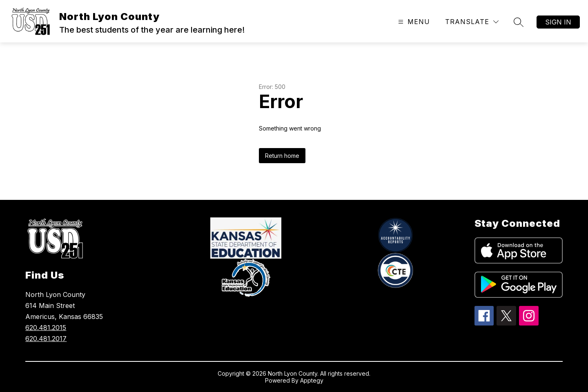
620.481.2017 (46, 339)
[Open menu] (413, 22)
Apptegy (312, 380)
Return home (282, 156)
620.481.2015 (46, 328)
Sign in (558, 22)
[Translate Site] (472, 22)
